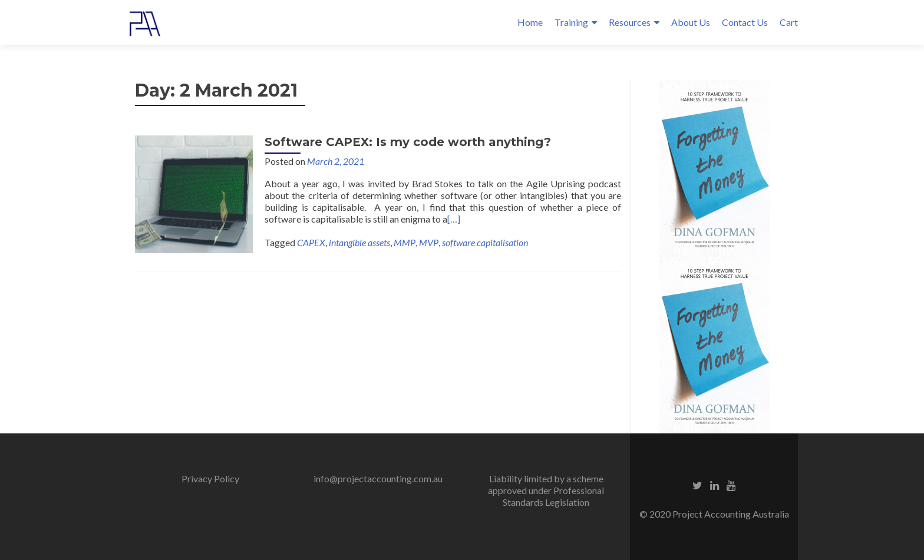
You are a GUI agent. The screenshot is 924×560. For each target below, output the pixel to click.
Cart (789, 22)
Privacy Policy (210, 478)
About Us (691, 22)
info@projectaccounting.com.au (378, 478)
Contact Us (745, 22)
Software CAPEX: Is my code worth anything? (408, 142)
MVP (429, 242)
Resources (630, 22)
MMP (405, 242)
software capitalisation (485, 242)
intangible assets (359, 242)
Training (571, 22)
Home (530, 22)
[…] (454, 219)
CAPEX (311, 242)
